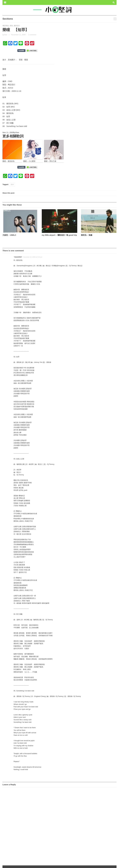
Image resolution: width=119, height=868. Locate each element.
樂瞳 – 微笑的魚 (8, 161)
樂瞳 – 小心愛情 (29, 161)
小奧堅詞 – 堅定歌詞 (12, 864)
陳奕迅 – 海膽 (87, 235)
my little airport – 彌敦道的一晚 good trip (59, 235)
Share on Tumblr (21, 51)
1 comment (32, 35)
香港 (11, 26)
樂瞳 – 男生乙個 (50, 161)
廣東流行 (17, 26)
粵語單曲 (6, 26)
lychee (5, 35)
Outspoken (95, 864)
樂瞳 (12, 184)
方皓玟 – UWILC (9, 235)
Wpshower (111, 864)
